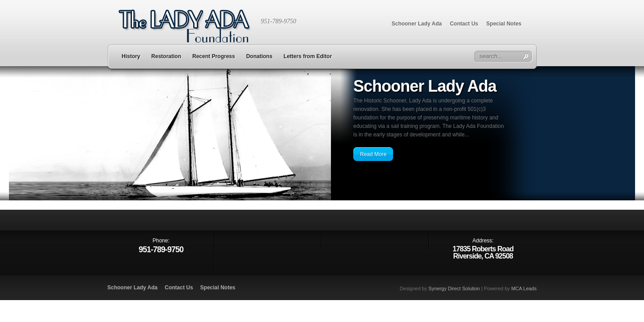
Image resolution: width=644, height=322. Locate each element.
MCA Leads (524, 288)
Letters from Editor (308, 56)
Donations (259, 56)
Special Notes (504, 24)
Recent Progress (214, 56)
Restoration (166, 56)
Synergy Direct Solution (454, 288)
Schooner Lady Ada (417, 24)
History (131, 56)
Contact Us (464, 24)
